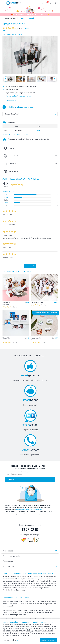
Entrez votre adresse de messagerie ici (20, 472)
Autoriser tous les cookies (48, 640)
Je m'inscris (11, 480)
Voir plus (30, 266)
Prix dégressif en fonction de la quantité (19, 96)
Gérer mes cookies (11, 640)
